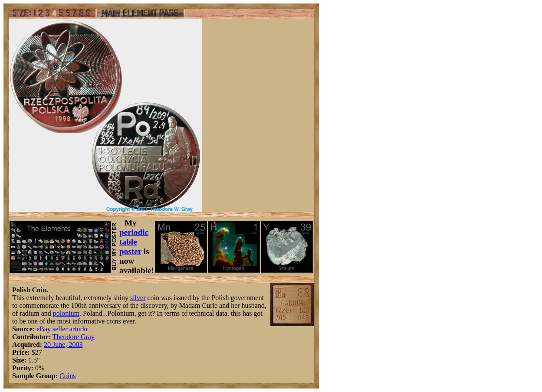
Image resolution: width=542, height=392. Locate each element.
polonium (66, 313)
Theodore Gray (74, 337)
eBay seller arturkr (62, 329)
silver (138, 298)
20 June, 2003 (63, 345)
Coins (67, 376)
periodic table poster (134, 242)
